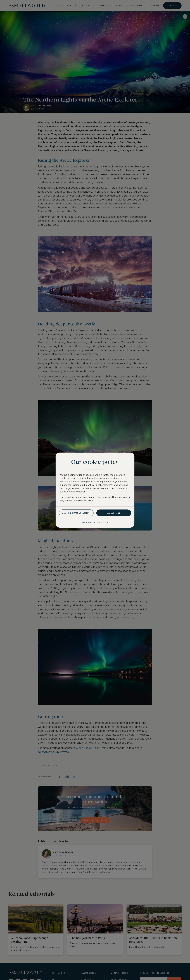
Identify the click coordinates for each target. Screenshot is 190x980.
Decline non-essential (76, 513)
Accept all (114, 513)
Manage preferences (95, 522)
